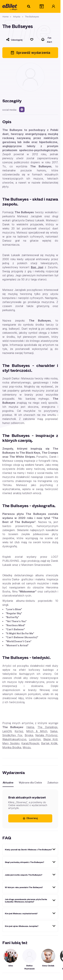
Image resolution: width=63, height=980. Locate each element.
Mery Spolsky (11, 743)
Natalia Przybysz (46, 735)
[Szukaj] (29, 6)
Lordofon (35, 739)
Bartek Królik (49, 743)
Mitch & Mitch (37, 731)
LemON (7, 731)
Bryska (29, 735)
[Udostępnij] (14, 39)
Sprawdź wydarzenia (30, 53)
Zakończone (55, 783)
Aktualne (8, 783)
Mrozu (27, 747)
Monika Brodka (12, 747)
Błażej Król (50, 739)
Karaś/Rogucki (30, 743)
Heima (30, 727)
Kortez (19, 731)
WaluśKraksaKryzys (14, 739)
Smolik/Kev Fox (12, 735)
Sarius (54, 731)
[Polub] (32, 39)
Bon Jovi (37, 267)
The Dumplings (47, 727)
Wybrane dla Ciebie (30, 783)
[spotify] (22, 109)
